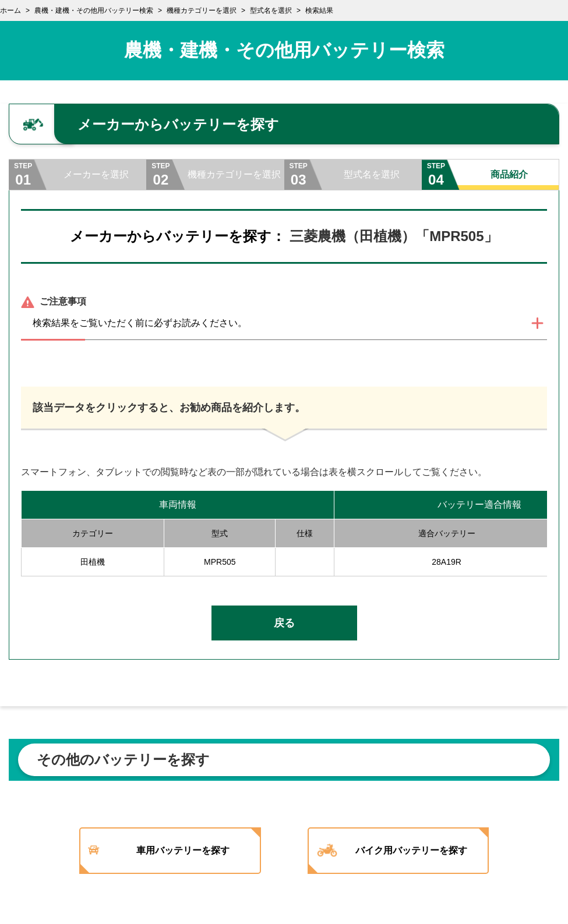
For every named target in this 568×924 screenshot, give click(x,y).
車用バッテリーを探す (184, 850)
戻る (284, 623)
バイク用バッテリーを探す (421, 850)
